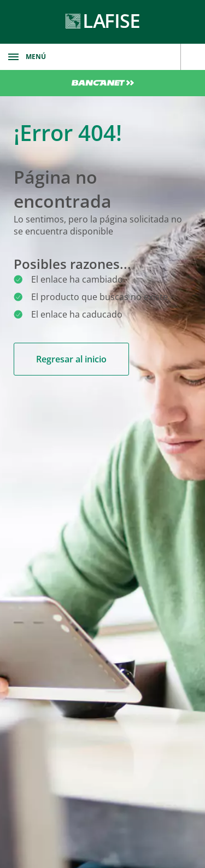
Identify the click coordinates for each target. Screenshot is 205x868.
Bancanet (102, 83)
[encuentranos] (193, 57)
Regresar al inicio (71, 359)
